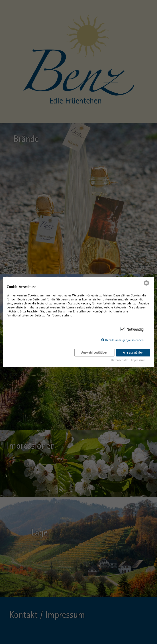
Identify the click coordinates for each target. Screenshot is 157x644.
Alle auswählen (133, 352)
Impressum (138, 360)
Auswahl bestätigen (94, 352)
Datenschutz (119, 360)
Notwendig (135, 329)
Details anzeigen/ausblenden (124, 340)
